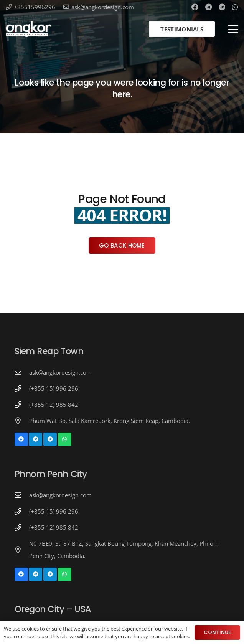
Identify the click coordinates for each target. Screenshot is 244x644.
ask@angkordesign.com (60, 372)
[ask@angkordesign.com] (22, 372)
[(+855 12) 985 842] (22, 405)
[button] (233, 29)
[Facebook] (195, 7)
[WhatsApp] (235, 7)
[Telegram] (209, 7)
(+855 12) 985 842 (54, 405)
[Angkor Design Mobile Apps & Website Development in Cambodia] (29, 29)
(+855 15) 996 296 (54, 388)
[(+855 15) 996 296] (22, 388)
